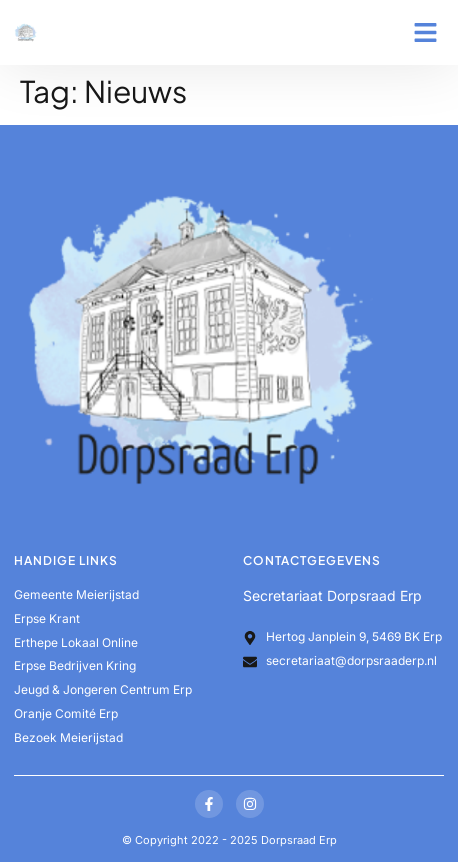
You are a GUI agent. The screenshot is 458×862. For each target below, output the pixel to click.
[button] (426, 33)
